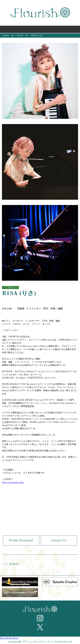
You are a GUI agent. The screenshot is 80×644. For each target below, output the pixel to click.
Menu (40, 30)
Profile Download (21, 541)
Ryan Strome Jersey (9, 638)
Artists (20, 36)
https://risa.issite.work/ (13, 482)
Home (6, 36)
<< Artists (10, 564)
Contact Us (59, 541)
